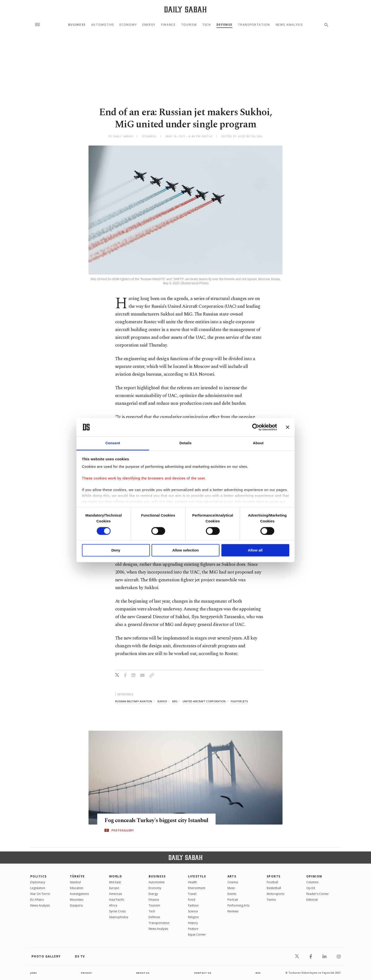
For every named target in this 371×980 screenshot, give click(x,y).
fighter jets (239, 701)
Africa (113, 905)
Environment (197, 888)
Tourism (189, 25)
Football (272, 882)
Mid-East (115, 882)
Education (77, 888)
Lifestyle (197, 876)
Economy (128, 25)
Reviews (233, 911)
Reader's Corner (318, 894)
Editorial (312, 900)
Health (192, 882)
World (116, 876)
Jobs (34, 973)
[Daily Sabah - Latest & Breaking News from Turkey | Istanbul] (185, 9)
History (193, 923)
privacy (86, 973)
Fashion (193, 905)
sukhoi (162, 701)
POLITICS (39, 876)
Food (192, 900)
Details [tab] (185, 443)
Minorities (77, 900)
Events (232, 894)
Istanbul (75, 882)
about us (143, 973)
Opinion (314, 876)
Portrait (233, 900)
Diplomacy (38, 882)
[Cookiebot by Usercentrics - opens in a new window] (256, 427)
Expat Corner (197, 935)
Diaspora (76, 905)
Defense (225, 25)
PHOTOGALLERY (123, 834)
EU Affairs (37, 900)
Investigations (79, 894)
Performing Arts (238, 905)
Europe (114, 888)
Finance (168, 25)
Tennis (271, 900)
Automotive (103, 25)
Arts (232, 876)
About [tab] (258, 443)
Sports (274, 876)
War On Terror (40, 894)
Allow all (255, 550)
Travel (192, 894)
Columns (312, 882)
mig (175, 701)
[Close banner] (288, 427)
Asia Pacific (117, 900)
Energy (149, 25)
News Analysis (289, 25)
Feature (193, 929)
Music (231, 888)
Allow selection (185, 550)
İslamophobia (119, 917)
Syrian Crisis (117, 911)
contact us (203, 973)
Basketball (274, 888)
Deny (116, 550)
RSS (258, 973)
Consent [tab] (113, 443)
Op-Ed (311, 888)
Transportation (254, 25)
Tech (207, 25)
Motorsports (275, 894)
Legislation (38, 888)
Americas (116, 894)
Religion (193, 917)
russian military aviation (134, 701)
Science (193, 911)
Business (77, 25)
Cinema (233, 882)
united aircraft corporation (204, 701)
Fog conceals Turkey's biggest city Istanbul (149, 821)
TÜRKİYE (77, 876)
